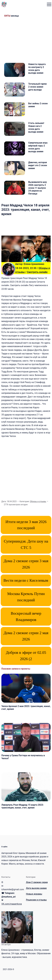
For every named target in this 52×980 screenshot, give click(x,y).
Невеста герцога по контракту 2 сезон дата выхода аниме (37, 69)
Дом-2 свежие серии (37, 882)
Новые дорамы (34, 894)
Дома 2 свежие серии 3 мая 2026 (26, 564)
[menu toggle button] (49, 5)
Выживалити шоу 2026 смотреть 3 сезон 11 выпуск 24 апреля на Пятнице (38, 188)
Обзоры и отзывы (38, 501)
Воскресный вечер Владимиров (26, 616)
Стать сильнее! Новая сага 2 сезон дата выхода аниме (36, 127)
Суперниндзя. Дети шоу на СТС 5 (26, 544)
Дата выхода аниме (36, 888)
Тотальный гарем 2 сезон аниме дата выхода (37, 87)
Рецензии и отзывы (36, 900)
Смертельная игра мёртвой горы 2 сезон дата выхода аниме (38, 147)
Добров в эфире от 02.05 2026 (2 (26, 656)
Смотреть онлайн (37, 272)
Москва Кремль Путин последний (26, 597)
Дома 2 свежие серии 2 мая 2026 (26, 636)
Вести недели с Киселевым (26, 580)
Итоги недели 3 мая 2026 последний (26, 525)
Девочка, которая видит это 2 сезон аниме (38, 165)
